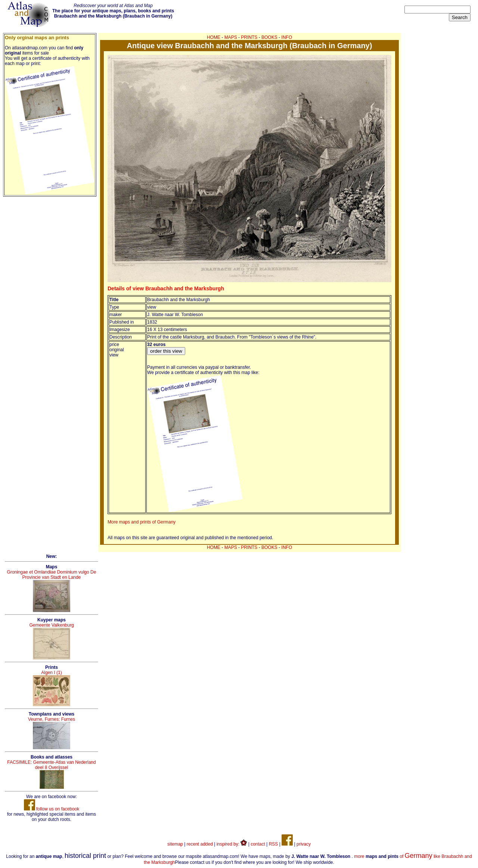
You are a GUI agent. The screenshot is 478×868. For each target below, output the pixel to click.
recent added (200, 844)
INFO (287, 37)
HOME (214, 37)
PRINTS (249, 37)
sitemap (175, 844)
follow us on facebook (52, 809)
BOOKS (269, 37)
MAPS (231, 37)
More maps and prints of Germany (142, 522)
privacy (304, 844)
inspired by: (232, 844)
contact (258, 844)
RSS (274, 844)
